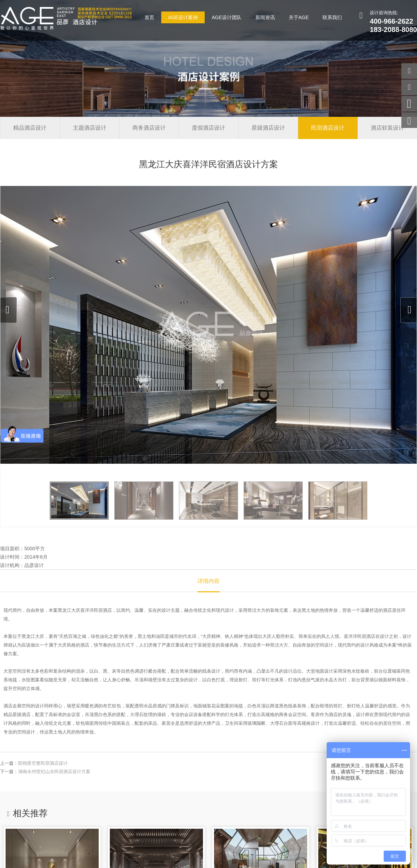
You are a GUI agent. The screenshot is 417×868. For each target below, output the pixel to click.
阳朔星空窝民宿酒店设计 (43, 763)
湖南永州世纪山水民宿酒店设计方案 (54, 772)
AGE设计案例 (183, 17)
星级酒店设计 (268, 128)
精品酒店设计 (30, 128)
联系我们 (332, 17)
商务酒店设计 (149, 128)
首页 (149, 17)
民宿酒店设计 (328, 128)
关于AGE (299, 17)
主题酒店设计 (90, 128)
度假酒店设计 (208, 128)
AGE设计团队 (227, 17)
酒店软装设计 (387, 128)
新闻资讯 (265, 17)
